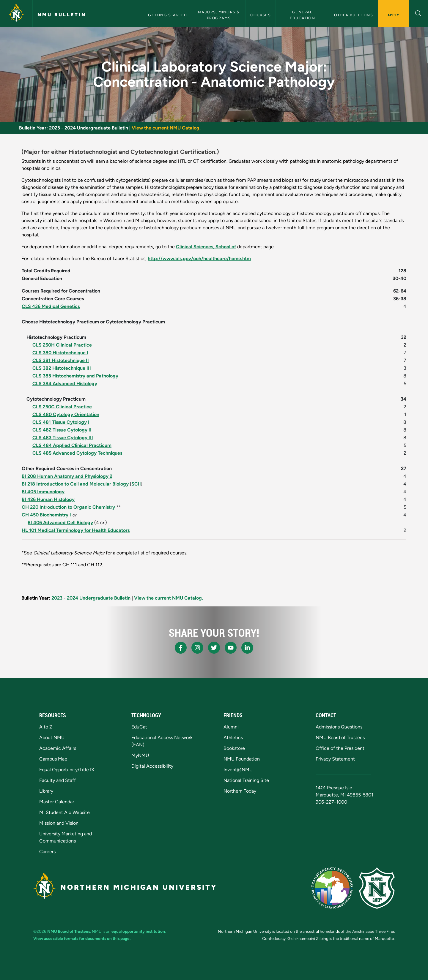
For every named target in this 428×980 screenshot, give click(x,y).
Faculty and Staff (58, 780)
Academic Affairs (58, 748)
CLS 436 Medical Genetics (51, 306)
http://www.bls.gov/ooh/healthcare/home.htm (199, 259)
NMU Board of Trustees (340, 738)
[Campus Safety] (377, 888)
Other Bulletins (354, 15)
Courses (260, 15)
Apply (393, 15)
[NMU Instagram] (197, 648)
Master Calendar (57, 802)
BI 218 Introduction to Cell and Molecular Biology (75, 484)
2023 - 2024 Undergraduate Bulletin (89, 128)
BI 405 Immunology (43, 492)
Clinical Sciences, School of (206, 247)
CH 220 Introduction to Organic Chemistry (68, 507)
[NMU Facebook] (181, 648)
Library (46, 791)
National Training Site (246, 780)
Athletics (233, 738)
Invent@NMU (238, 770)
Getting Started (167, 15)
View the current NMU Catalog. (166, 128)
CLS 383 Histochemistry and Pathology (75, 376)
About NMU (52, 738)
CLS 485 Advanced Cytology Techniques (77, 453)
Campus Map (53, 759)
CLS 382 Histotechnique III (62, 368)
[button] (418, 13)
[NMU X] (214, 648)
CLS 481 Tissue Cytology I (61, 422)
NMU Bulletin (62, 15)
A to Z (46, 727)
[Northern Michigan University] (16, 13)
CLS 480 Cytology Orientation (66, 414)
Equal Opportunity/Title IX (67, 770)
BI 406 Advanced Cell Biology (60, 523)
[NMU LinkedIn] (247, 648)
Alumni (231, 727)
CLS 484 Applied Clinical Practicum (72, 445)
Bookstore (234, 748)
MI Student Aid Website (64, 812)
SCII (136, 484)
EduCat (139, 727)
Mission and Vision (59, 823)
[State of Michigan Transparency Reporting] (332, 888)
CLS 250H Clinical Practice (62, 345)
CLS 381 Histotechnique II (61, 360)
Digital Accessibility (152, 766)
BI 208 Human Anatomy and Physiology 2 (67, 476)
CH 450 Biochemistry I (46, 515)
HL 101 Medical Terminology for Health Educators (76, 530)
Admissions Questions (339, 727)
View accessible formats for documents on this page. (82, 938)
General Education (302, 15)
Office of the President (340, 748)
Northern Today (240, 791)
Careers (47, 852)
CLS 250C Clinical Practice (62, 407)
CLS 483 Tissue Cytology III (63, 438)
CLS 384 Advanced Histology (65, 384)
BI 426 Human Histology (48, 499)
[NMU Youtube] (231, 648)
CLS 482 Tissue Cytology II (62, 430)
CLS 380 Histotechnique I (60, 353)
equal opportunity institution (138, 931)
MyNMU (140, 755)
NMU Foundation (242, 759)
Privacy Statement (335, 759)
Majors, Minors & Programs (219, 15)
